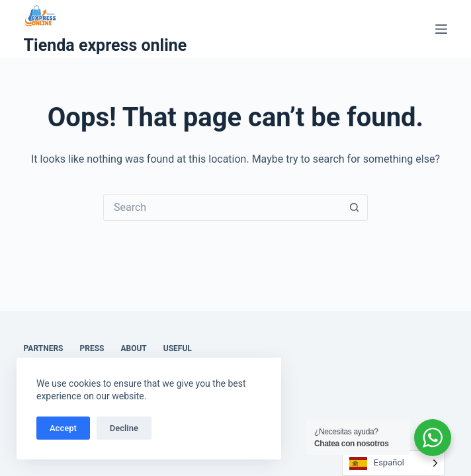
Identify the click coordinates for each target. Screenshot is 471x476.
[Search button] (355, 208)
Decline (124, 428)
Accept (63, 428)
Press (92, 348)
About (133, 348)
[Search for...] (222, 208)
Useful (178, 348)
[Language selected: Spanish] (393, 463)
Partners (44, 348)
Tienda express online (106, 45)
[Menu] (441, 29)
